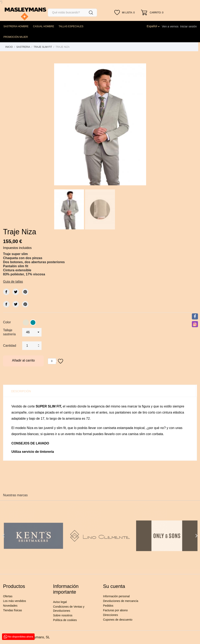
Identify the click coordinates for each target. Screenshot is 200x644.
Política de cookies (65, 620)
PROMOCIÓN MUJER (16, 37)
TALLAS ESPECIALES (71, 26)
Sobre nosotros (63, 615)
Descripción (21, 391)
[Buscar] (72, 13)
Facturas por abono (115, 610)
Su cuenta (114, 586)
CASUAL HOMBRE (44, 26)
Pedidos (108, 606)
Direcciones (111, 615)
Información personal (116, 596)
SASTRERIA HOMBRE (16, 26)
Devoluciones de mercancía (121, 601)
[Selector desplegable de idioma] (153, 26)
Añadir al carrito (23, 360)
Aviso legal (60, 602)
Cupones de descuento (118, 620)
